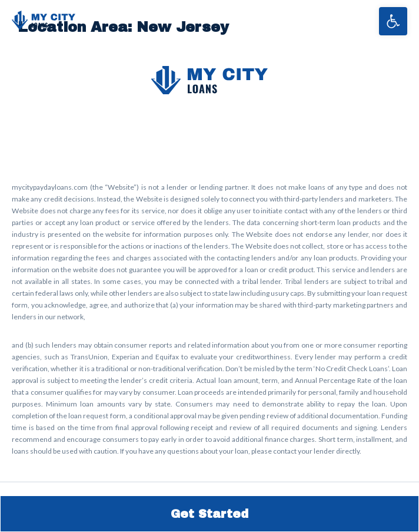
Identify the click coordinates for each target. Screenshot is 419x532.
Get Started (209, 514)
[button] (393, 21)
